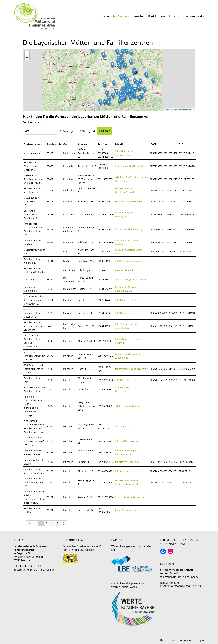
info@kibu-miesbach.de (127, 300)
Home (105, 16)
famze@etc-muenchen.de (128, 510)
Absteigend (88, 131)
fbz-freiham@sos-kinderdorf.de (131, 369)
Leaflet (167, 110)
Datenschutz (168, 640)
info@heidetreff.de (125, 426)
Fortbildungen (157, 16)
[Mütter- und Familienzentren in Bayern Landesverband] (34, 16)
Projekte (174, 16)
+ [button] (27, 53)
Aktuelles (139, 16)
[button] (128, 16)
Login (201, 640)
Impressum (186, 640)
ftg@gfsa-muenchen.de (127, 462)
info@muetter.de (124, 471)
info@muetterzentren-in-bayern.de (34, 570)
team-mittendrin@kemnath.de (131, 166)
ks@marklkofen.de (125, 270)
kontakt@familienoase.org (129, 229)
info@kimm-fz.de (124, 313)
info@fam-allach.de (125, 380)
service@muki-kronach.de (128, 201)
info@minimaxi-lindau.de (128, 261)
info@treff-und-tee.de (126, 441)
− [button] (27, 58)
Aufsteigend (69, 131)
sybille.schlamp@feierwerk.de (131, 406)
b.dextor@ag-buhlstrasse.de (130, 497)
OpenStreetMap (179, 110)
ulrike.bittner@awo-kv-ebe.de (130, 280)
